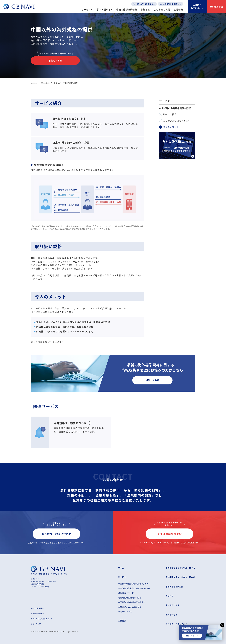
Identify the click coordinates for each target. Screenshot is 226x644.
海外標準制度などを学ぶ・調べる (180, 577)
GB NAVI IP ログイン (171, 4)
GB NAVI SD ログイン (144, 4)
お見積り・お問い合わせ (56, 534)
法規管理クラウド (126, 593)
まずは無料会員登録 (169, 534)
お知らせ (145, 9)
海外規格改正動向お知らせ (130, 598)
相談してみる (55, 60)
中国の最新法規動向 (174, 586)
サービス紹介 (170, 114)
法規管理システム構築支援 (130, 607)
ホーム (34, 83)
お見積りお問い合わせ (197, 7)
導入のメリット (171, 127)
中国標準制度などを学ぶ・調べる (180, 568)
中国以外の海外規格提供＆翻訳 (132, 602)
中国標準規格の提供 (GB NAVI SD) (133, 584)
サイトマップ (36, 624)
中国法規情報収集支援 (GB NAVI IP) (134, 588)
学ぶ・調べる (103, 9)
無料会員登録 (216, 7)
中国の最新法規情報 (127, 9)
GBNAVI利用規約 (37, 608)
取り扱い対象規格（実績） (176, 121)
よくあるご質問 (162, 9)
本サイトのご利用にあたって (42, 619)
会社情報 (178, 9)
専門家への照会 (125, 611)
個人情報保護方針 (37, 613)
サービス (86, 9)
